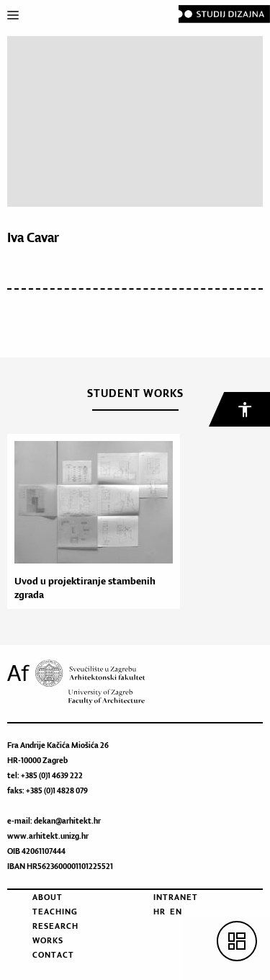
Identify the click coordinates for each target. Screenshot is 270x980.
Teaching (55, 912)
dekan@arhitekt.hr (67, 821)
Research (55, 926)
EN (176, 912)
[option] (90, 521)
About (48, 897)
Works (48, 940)
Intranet (176, 897)
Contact (53, 955)
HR (159, 912)
